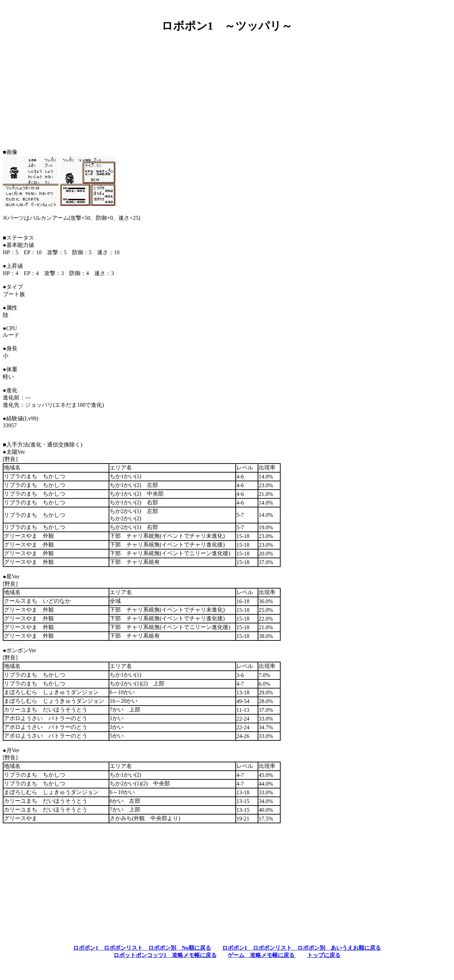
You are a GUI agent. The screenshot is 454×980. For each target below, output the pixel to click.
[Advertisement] (227, 88)
